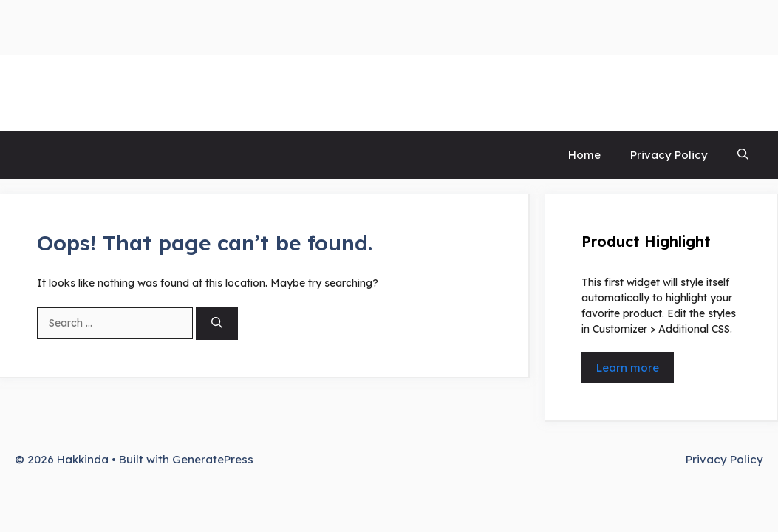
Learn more (628, 368)
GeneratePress (213, 459)
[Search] (217, 323)
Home (584, 155)
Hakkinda (62, 93)
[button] (743, 155)
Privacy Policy (669, 155)
